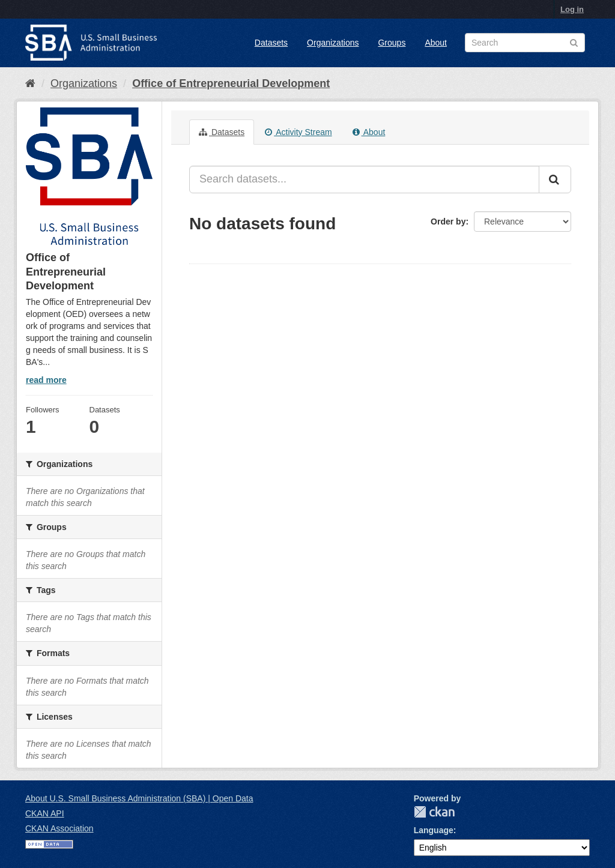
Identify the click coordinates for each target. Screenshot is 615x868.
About (436, 43)
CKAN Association (59, 828)
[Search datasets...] (364, 179)
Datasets (271, 43)
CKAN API (45, 813)
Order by (448, 222)
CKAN (434, 812)
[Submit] (555, 179)
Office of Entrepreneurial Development (231, 83)
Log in (572, 9)
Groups (392, 43)
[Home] (30, 83)
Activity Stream (298, 132)
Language (434, 830)
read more (46, 380)
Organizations (333, 43)
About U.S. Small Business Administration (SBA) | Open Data (139, 798)
